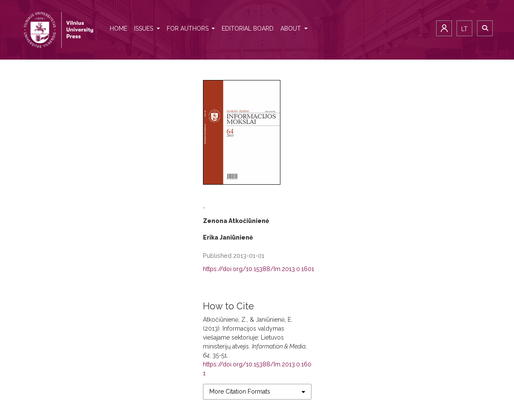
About (291, 29)
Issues (144, 29)
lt (464, 29)
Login (444, 28)
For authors (188, 29)
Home (119, 29)
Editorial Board (248, 29)
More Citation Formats (240, 391)
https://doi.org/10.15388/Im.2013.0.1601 (258, 269)
